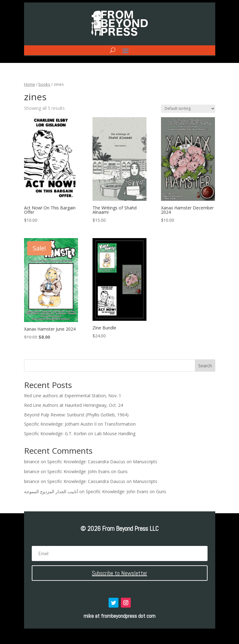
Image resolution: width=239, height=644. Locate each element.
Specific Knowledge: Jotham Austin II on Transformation (80, 424)
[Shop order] (188, 109)
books (44, 84)
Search (205, 366)
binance (32, 462)
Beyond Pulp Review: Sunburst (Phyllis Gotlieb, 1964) (76, 415)
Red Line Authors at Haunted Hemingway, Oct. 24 (74, 405)
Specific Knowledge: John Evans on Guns (87, 471)
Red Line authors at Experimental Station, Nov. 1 (73, 396)
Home (30, 84)
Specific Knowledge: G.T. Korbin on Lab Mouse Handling (80, 433)
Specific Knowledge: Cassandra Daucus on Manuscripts (102, 462)
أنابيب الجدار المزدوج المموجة (51, 491)
